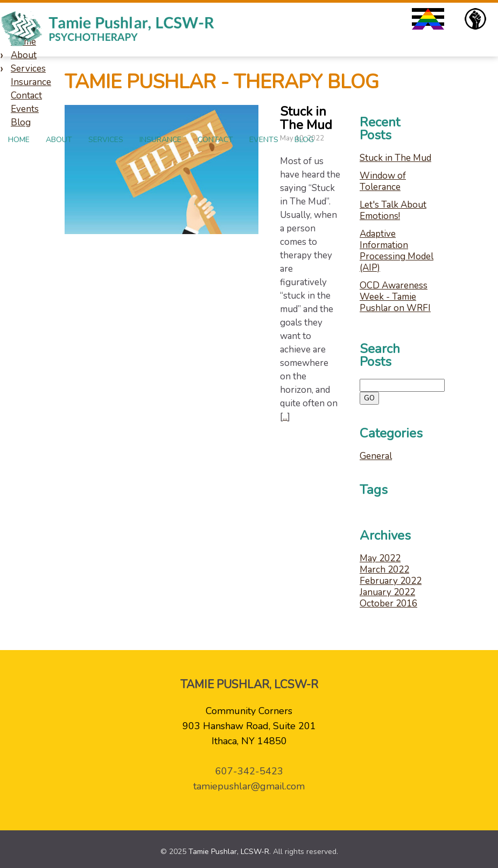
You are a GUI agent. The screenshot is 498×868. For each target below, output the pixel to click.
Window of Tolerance (383, 181)
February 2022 (391, 581)
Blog (304, 140)
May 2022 (380, 558)
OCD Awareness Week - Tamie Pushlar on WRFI (395, 297)
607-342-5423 (249, 771)
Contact (215, 140)
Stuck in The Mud (395, 158)
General (376, 456)
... (285, 417)
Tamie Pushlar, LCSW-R (229, 852)
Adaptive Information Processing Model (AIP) (397, 251)
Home (19, 140)
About (59, 140)
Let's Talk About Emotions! (393, 210)
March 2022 (384, 570)
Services (106, 140)
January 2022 (387, 592)
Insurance (160, 140)
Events (264, 140)
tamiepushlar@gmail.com (249, 786)
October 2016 (388, 604)
